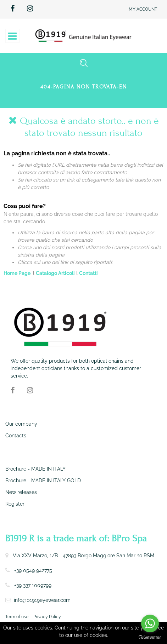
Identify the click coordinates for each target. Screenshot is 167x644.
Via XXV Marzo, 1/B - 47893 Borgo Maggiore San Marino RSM (83, 556)
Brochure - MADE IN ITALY (35, 469)
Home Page (18, 273)
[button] (143, 9)
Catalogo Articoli (55, 273)
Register (15, 504)
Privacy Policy (47, 617)
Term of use (17, 617)
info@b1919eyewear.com (42, 600)
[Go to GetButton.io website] (150, 637)
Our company (21, 424)
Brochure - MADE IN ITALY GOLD (43, 481)
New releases (21, 492)
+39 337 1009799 (33, 585)
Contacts (16, 436)
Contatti (88, 273)
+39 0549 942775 (33, 570)
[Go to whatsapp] (150, 623)
